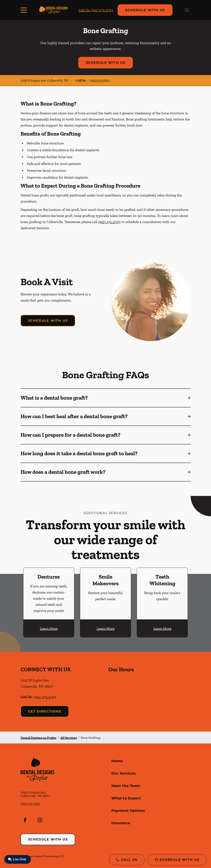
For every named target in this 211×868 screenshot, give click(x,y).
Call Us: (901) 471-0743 (96, 10)
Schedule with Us (145, 10)
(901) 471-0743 (100, 80)
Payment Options (128, 811)
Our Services (124, 773)
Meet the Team (126, 786)
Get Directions (45, 711)
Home (117, 761)
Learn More (49, 628)
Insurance (121, 823)
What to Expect (126, 798)
